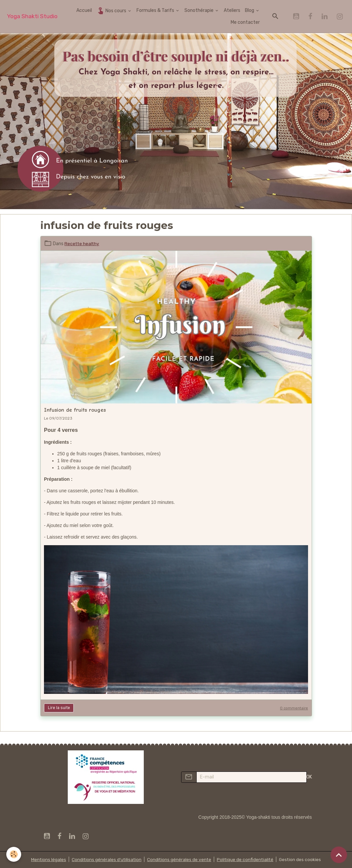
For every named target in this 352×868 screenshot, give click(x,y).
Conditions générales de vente (179, 860)
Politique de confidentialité (246, 860)
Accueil (84, 10)
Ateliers (232, 10)
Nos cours (112, 10)
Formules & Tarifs (156, 10)
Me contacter (245, 22)
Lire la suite (59, 708)
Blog (250, 10)
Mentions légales (47, 860)
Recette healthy (82, 244)
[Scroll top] (339, 855)
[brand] (32, 16)
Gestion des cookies (302, 860)
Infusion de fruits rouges (75, 410)
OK (309, 777)
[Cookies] (14, 854)
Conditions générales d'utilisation (106, 860)
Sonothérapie (199, 10)
